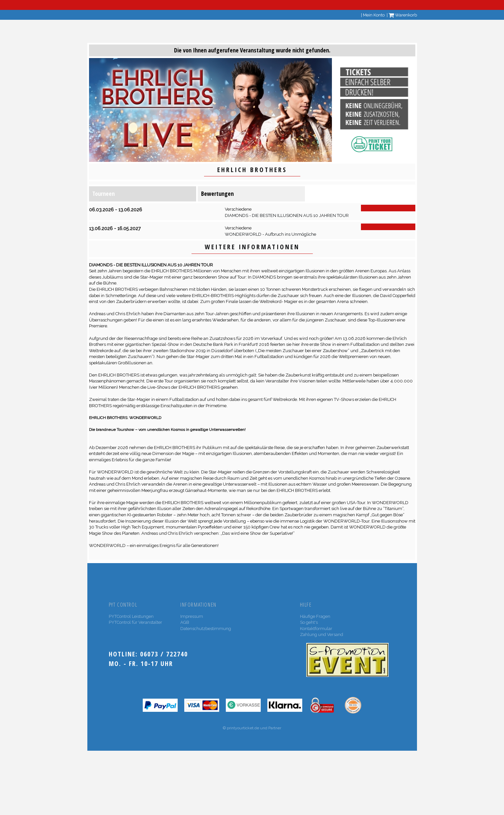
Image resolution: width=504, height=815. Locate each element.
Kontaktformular (316, 629)
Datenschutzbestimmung (206, 629)
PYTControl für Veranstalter (135, 622)
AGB (185, 622)
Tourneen (104, 194)
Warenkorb (403, 15)
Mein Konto (374, 15)
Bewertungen (217, 194)
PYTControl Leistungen (131, 616)
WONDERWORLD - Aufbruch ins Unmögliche (270, 234)
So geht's (309, 622)
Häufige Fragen (315, 616)
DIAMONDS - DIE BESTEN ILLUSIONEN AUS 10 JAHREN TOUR (287, 215)
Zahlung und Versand (322, 634)
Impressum (192, 616)
